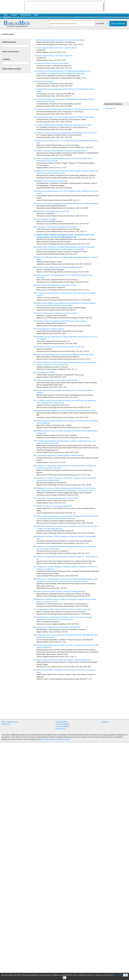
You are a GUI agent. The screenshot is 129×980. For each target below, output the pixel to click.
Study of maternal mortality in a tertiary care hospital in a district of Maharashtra (63, 660)
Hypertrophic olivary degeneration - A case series (53, 211)
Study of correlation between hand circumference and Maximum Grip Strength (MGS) (65, 355)
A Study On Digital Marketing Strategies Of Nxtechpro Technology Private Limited (64, 125)
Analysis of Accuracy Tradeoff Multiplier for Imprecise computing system (61, 151)
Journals (14, 15)
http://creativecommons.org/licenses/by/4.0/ (55, 739)
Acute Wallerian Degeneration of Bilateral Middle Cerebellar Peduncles (60, 456)
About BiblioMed (61, 722)
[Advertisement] (116, 66)
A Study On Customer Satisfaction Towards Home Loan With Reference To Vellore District (67, 133)
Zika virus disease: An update (46, 219)
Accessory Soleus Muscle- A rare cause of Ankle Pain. (55, 56)
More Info (118, 975)
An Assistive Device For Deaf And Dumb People (52, 63)
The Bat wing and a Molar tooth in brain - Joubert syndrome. (57, 48)
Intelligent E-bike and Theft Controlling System (52, 181)
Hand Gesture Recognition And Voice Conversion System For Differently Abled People (65, 117)
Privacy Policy (61, 729)
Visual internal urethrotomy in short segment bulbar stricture (57, 380)
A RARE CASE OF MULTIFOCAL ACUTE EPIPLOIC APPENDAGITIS (58, 627)
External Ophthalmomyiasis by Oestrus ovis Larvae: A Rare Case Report (60, 40)
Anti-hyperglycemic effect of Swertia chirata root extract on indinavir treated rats (63, 609)
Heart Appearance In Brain (46, 373)
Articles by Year (25, 15)
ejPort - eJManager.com (10, 722)
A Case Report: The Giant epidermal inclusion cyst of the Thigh (57, 498)
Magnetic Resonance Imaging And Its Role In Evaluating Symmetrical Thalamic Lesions (66, 411)
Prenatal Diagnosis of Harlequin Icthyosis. (51, 329)
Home (6, 15)
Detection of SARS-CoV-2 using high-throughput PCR (54, 506)
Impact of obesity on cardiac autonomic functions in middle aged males (61, 591)
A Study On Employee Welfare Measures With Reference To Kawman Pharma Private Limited (68, 109)
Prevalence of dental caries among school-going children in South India (60, 347)
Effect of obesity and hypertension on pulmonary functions (56, 285)
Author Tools (6, 724)
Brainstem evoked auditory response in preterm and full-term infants (59, 267)
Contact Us (105, 722)
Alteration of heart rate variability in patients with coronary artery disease (61, 321)
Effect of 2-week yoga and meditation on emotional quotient (57, 313)
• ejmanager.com (110, 108)
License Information (63, 724)
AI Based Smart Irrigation (45, 81)
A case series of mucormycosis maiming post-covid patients (57, 227)
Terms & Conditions (62, 727)
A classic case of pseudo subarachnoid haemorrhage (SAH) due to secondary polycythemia (67, 204)
